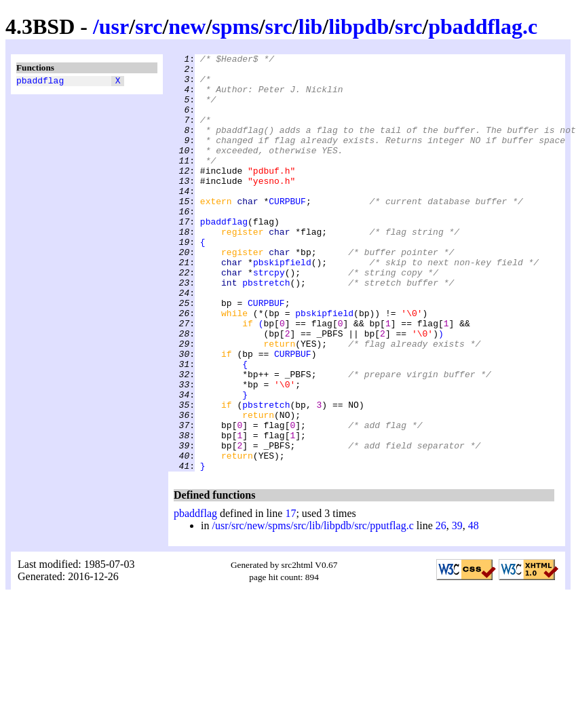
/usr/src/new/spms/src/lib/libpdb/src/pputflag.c (312, 609)
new (187, 26)
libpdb (359, 26)
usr (114, 26)
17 (290, 597)
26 (441, 609)
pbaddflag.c (483, 26)
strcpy (269, 317)
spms (235, 26)
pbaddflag (40, 82)
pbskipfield (282, 305)
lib (311, 26)
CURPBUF (287, 231)
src (149, 26)
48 (474, 609)
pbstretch (266, 329)
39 (457, 609)
